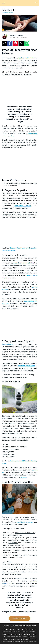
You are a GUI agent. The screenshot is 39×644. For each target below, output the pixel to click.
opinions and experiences (25, 533)
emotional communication (24, 263)
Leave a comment (19, 618)
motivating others (23, 206)
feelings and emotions (27, 58)
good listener (13, 543)
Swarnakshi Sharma (16, 35)
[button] (4, 3)
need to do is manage (25, 522)
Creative (6, 444)
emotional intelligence (26, 366)
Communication (7, 13)
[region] (17, 90)
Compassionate (9, 344)
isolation (24, 477)
